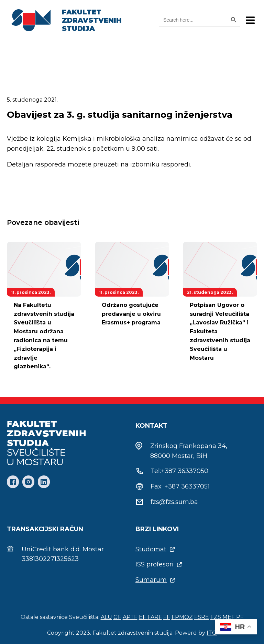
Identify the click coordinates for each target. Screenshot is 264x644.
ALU (106, 617)
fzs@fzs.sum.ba (174, 502)
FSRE (202, 617)
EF (143, 617)
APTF (130, 617)
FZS (216, 617)
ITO (212, 633)
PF (240, 617)
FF (167, 617)
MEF (229, 617)
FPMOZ (182, 617)
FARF (155, 617)
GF (117, 617)
